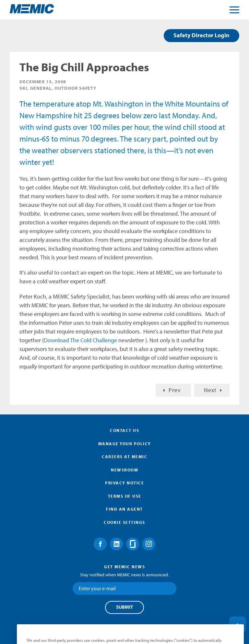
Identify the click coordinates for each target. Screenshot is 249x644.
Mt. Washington (118, 104)
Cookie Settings (124, 522)
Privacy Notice (124, 483)
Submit (124, 607)
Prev (175, 390)
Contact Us (124, 430)
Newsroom (124, 470)
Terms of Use (125, 496)
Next (210, 390)
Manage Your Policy (125, 444)
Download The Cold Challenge (80, 340)
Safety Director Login (202, 35)
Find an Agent (124, 509)
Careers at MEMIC (124, 457)
